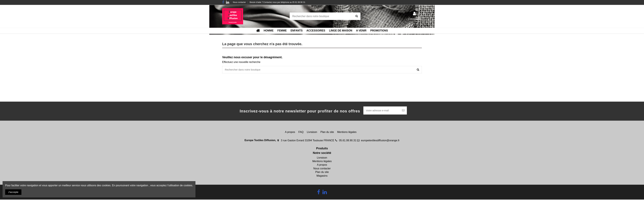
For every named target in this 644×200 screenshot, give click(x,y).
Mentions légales (347, 132)
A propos (290, 132)
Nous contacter (240, 2)
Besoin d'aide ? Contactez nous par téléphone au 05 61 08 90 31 (277, 2)
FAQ (301, 132)
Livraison (312, 132)
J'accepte (14, 192)
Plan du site (327, 132)
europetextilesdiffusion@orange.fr (380, 141)
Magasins (322, 176)
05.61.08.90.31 (348, 141)
